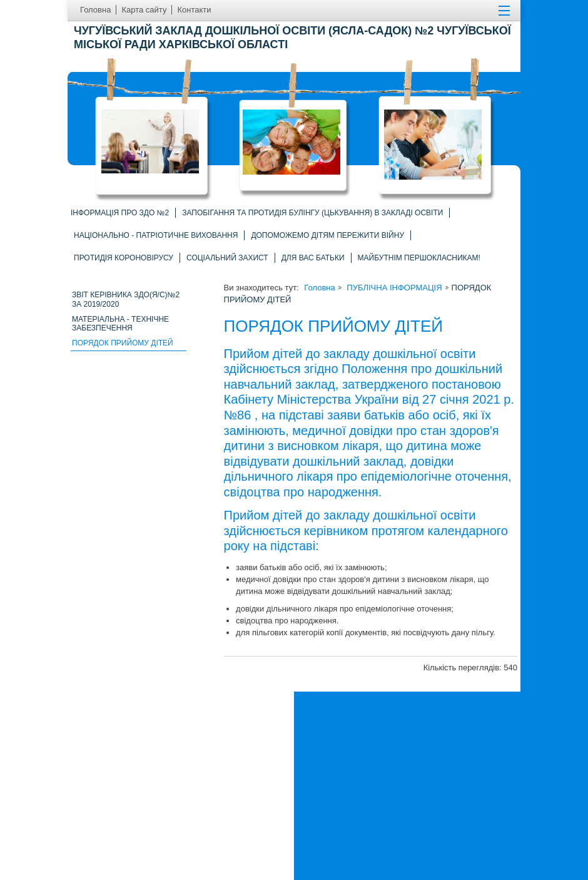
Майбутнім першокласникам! (419, 258)
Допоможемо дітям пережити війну (327, 235)
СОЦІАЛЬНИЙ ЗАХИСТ (227, 258)
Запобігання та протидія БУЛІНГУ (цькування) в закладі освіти (312, 213)
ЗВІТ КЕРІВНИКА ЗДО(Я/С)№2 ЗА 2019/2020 (126, 299)
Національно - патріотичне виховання (156, 235)
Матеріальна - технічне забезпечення (120, 324)
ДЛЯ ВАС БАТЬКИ (313, 258)
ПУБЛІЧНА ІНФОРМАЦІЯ (393, 288)
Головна (319, 288)
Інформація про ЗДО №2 (120, 213)
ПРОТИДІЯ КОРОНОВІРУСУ (124, 258)
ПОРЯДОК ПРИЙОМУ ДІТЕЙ (123, 343)
